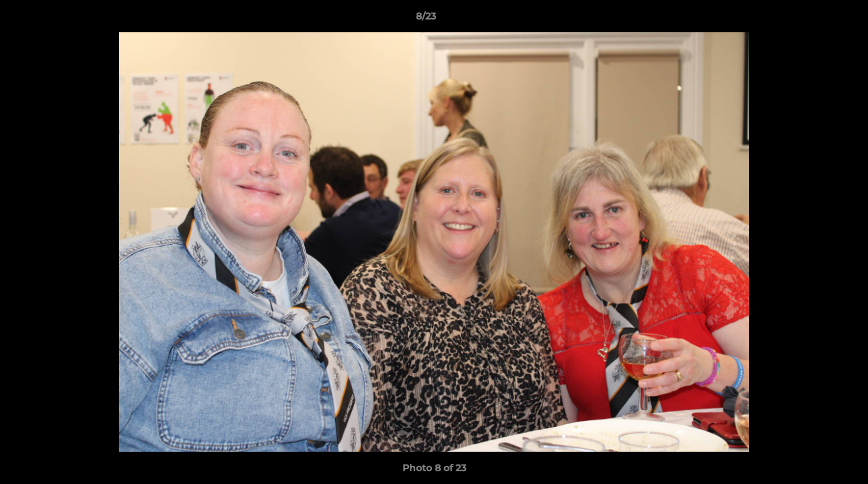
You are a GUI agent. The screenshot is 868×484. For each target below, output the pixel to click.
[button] (811, 19)
